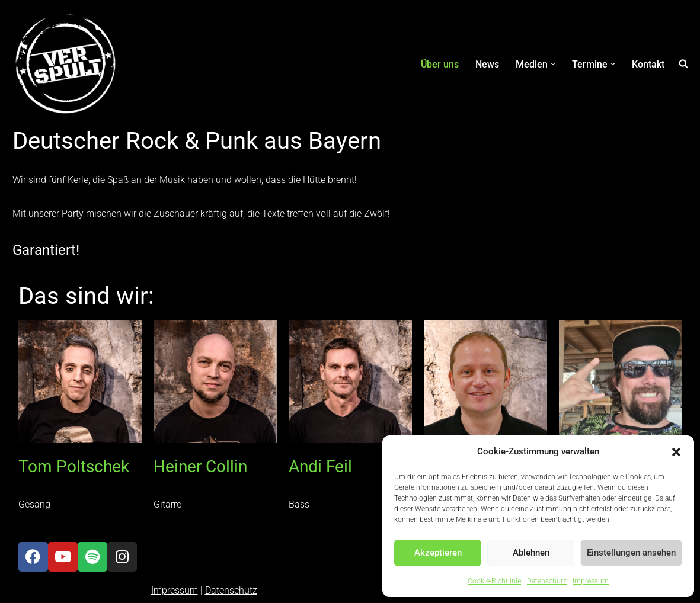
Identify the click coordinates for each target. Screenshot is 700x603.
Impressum (591, 581)
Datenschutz (547, 581)
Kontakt (648, 64)
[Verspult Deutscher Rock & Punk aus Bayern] (66, 64)
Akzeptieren (438, 553)
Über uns (440, 64)
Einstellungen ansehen (631, 553)
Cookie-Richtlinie (494, 581)
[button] (676, 452)
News (487, 64)
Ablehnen (531, 553)
